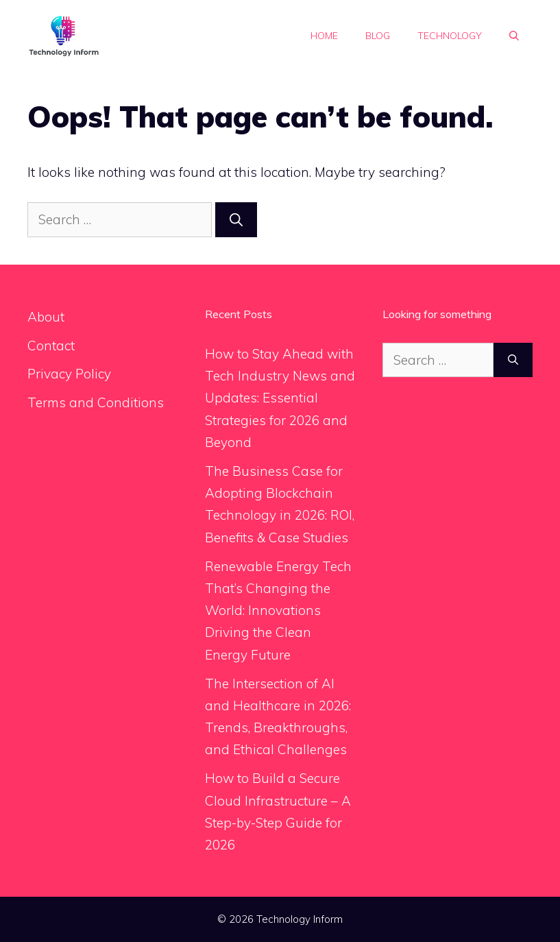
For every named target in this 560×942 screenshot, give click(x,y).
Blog (378, 36)
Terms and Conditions (96, 402)
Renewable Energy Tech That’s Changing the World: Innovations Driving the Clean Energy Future (278, 611)
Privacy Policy (69, 374)
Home (324, 36)
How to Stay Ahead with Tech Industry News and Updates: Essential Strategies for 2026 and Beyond (280, 398)
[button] (514, 36)
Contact (51, 346)
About (46, 317)
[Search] (236, 220)
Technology (450, 36)
